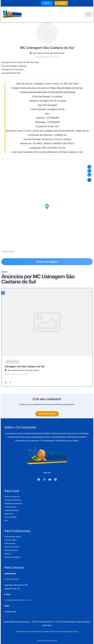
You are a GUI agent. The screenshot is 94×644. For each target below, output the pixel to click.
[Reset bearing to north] (89, 175)
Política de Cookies (58, 632)
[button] (47, 207)
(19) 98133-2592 (12, 579)
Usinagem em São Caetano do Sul (25, 366)
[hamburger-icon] (88, 14)
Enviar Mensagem (47, 262)
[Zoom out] (89, 171)
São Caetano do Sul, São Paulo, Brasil (48, 53)
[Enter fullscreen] (89, 180)
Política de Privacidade (39, 632)
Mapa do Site (73, 632)
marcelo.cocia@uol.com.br (51, 109)
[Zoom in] (89, 167)
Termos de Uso (22, 632)
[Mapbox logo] (8, 252)
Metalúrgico (12, 362)
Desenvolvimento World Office (47, 641)
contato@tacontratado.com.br (18, 600)
